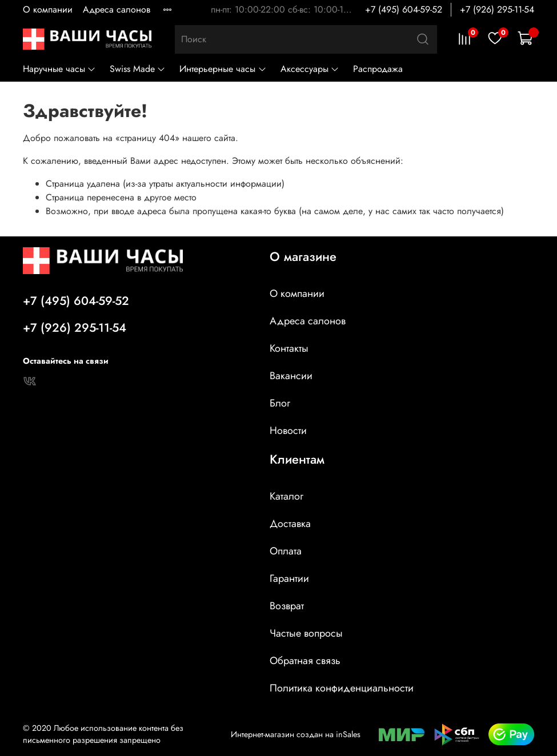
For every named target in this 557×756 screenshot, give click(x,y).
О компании (48, 9)
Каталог (286, 496)
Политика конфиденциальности (342, 688)
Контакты (289, 348)
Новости (288, 431)
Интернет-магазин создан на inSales (296, 734)
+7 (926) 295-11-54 (497, 9)
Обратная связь (305, 661)
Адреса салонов (117, 9)
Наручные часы (59, 69)
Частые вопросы (306, 633)
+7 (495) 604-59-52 (404, 9)
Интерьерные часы (223, 69)
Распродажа (378, 69)
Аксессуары (310, 69)
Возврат (287, 606)
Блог (280, 403)
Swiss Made (138, 69)
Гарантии (289, 578)
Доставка (290, 524)
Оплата (286, 551)
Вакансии (291, 376)
